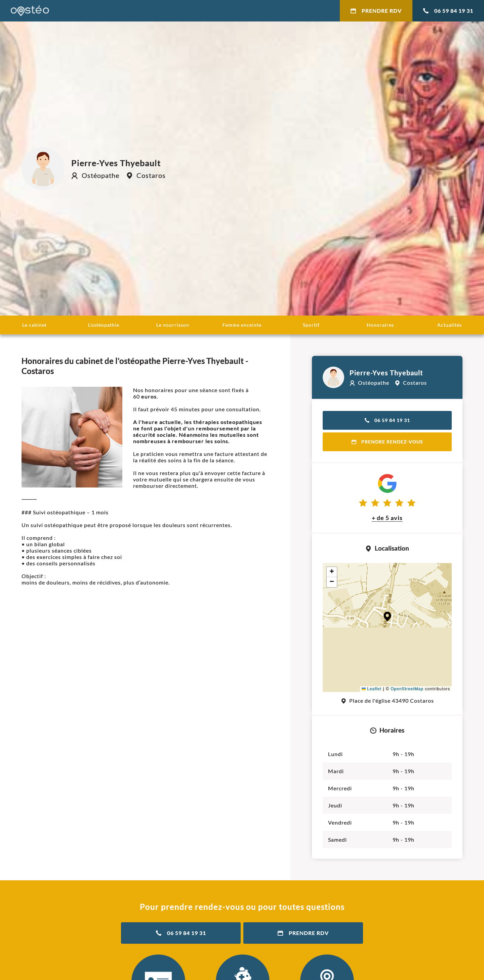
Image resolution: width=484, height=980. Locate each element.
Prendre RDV (376, 11)
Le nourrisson (173, 325)
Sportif (311, 325)
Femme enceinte (242, 325)
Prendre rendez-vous (387, 442)
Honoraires (380, 325)
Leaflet (372, 689)
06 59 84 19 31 (448, 11)
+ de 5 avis (387, 518)
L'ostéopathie (104, 325)
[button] (387, 617)
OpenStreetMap (407, 689)
